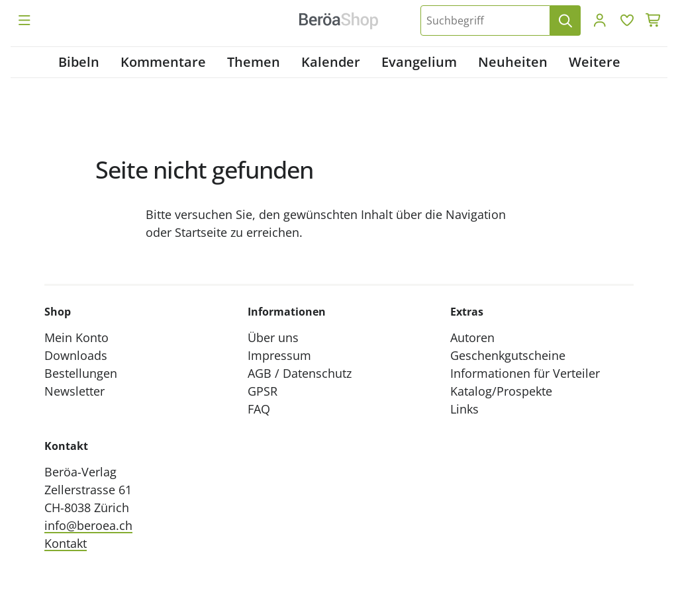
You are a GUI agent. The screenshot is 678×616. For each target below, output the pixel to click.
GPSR (263, 391)
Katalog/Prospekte (501, 391)
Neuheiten (513, 62)
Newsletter (74, 391)
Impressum (279, 355)
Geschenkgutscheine (508, 355)
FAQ (259, 409)
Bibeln (79, 62)
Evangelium (419, 62)
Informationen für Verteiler (525, 373)
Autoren (472, 337)
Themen (254, 62)
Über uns (273, 337)
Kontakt (66, 543)
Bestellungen (81, 373)
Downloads (76, 355)
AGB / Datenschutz (300, 373)
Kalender (331, 62)
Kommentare (163, 62)
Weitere (595, 62)
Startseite (201, 232)
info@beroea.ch (88, 525)
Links (464, 409)
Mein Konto (76, 337)
